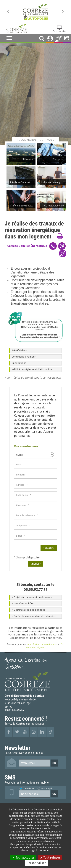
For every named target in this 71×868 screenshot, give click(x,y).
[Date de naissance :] (35, 515)
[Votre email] (35, 763)
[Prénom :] (35, 475)
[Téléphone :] (35, 526)
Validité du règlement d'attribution (32, 369)
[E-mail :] (35, 536)
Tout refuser (50, 858)
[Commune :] (35, 505)
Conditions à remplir (24, 357)
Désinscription (47, 788)
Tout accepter (23, 858)
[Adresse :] (35, 485)
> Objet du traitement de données (32, 597)
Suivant (49, 548)
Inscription (30, 788)
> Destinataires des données (28, 610)
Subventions (19, 363)
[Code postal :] (35, 495)
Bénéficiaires (19, 350)
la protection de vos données (42, 644)
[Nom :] (35, 465)
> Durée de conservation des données (34, 616)
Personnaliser (36, 863)
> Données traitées (23, 604)
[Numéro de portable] (35, 794)
